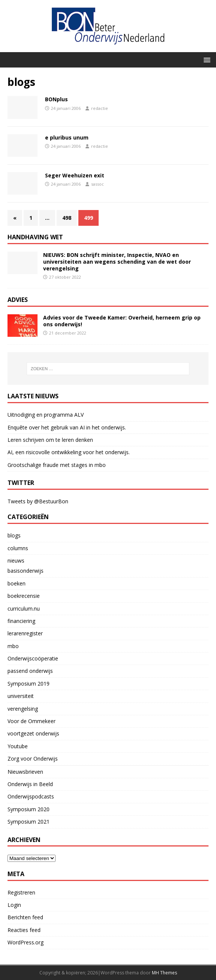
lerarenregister (25, 633)
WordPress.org (25, 942)
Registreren (21, 892)
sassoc (97, 184)
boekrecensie (24, 596)
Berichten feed (25, 917)
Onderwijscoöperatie (33, 658)
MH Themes (164, 973)
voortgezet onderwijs (33, 733)
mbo (13, 646)
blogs (14, 535)
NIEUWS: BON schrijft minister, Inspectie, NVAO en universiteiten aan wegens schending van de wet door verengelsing (117, 262)
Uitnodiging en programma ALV (46, 415)
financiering (21, 621)
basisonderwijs (25, 571)
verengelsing (23, 709)
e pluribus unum (67, 137)
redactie (100, 108)
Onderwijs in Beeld (30, 784)
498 (67, 218)
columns (18, 548)
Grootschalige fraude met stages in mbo (57, 465)
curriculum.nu (24, 609)
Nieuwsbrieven (25, 772)
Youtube (18, 746)
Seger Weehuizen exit (75, 175)
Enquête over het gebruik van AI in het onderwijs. (67, 427)
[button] (206, 59)
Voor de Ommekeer (31, 721)
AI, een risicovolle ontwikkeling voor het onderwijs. (69, 452)
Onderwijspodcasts (31, 796)
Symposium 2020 (28, 809)
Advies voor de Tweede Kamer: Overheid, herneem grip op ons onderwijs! (122, 321)
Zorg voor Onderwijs (33, 759)
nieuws (16, 561)
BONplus (56, 99)
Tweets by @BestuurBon (38, 501)
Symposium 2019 (28, 684)
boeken (16, 583)
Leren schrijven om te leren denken (50, 440)
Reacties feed (24, 930)
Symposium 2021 (28, 822)
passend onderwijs (30, 671)
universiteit (21, 696)
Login (14, 905)
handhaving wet (35, 237)
